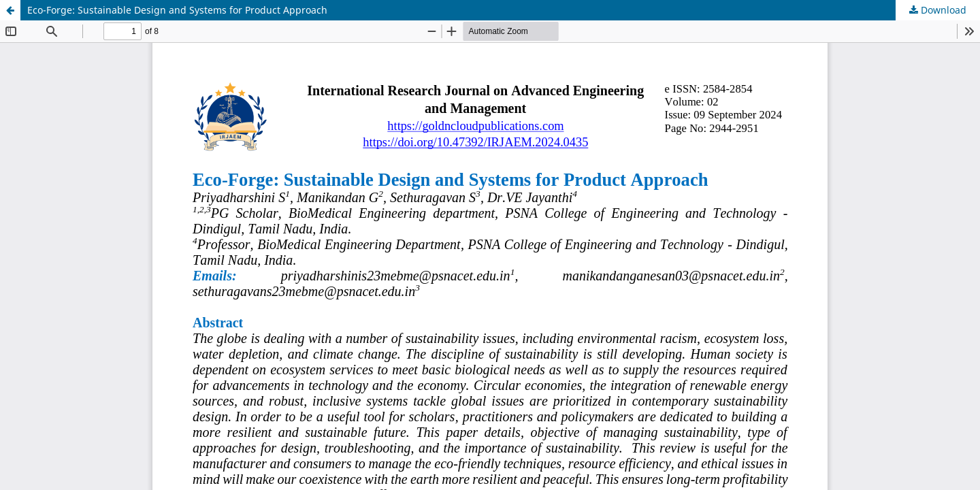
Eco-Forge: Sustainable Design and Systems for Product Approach (177, 10)
